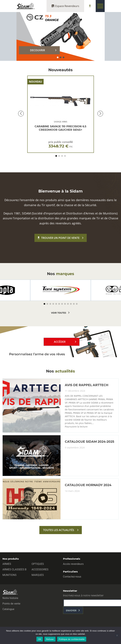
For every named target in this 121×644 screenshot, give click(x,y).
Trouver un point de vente (59, 238)
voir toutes (59, 313)
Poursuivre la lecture (76, 427)
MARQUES (38, 575)
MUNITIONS (9, 575)
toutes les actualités (59, 530)
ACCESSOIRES (40, 569)
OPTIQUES (38, 564)
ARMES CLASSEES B (14, 569)
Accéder (60, 342)
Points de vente (11, 604)
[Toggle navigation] (100, 6)
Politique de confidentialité (72, 639)
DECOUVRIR (37, 50)
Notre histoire (10, 598)
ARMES (7, 564)
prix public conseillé (61, 144)
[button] (58, 57)
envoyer (71, 610)
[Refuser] (117, 635)
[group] (60, 290)
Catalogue (8, 609)
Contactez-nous (72, 577)
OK (40, 639)
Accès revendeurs (73, 564)
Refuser (50, 639)
